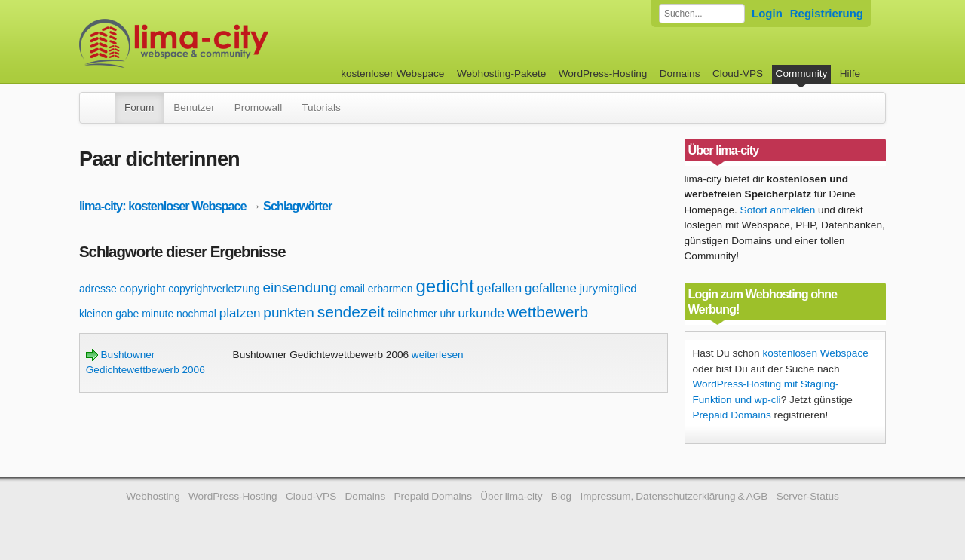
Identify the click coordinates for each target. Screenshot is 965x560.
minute (158, 314)
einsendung (299, 288)
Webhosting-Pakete (501, 73)
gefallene (551, 288)
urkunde (481, 313)
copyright (143, 288)
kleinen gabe (109, 314)
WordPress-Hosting (603, 73)
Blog (561, 496)
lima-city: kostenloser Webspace (163, 206)
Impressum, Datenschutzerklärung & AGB (674, 496)
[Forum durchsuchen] (702, 14)
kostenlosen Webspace (815, 353)
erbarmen (391, 289)
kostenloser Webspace (392, 73)
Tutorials (321, 107)
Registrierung (827, 13)
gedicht (444, 286)
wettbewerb (548, 312)
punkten (289, 312)
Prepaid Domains (732, 415)
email (352, 289)
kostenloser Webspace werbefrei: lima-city (230, 43)
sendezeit (351, 312)
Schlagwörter (297, 206)
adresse (98, 289)
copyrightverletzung (214, 289)
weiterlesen (438, 355)
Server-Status (808, 496)
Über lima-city (511, 496)
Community (802, 73)
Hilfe (850, 73)
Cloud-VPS (738, 73)
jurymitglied (608, 288)
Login (767, 13)
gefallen (500, 288)
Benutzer (194, 107)
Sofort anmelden (778, 210)
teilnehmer (412, 314)
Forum (139, 107)
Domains (680, 73)
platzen (240, 313)
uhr (448, 314)
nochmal (196, 314)
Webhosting (153, 496)
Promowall (258, 107)
